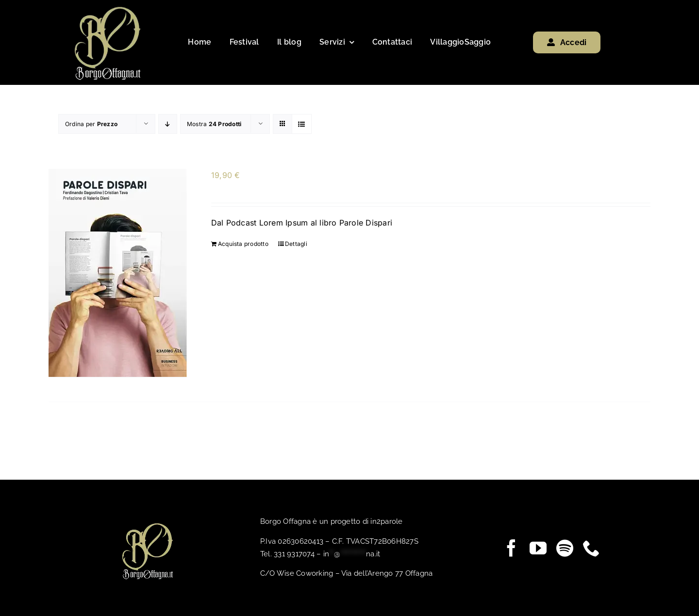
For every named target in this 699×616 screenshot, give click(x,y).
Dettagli (296, 243)
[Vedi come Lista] (302, 124)
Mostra (214, 124)
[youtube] (538, 547)
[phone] (591, 547)
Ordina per (91, 124)
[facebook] (511, 547)
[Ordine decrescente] (168, 124)
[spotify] (565, 547)
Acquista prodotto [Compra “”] (243, 243)
